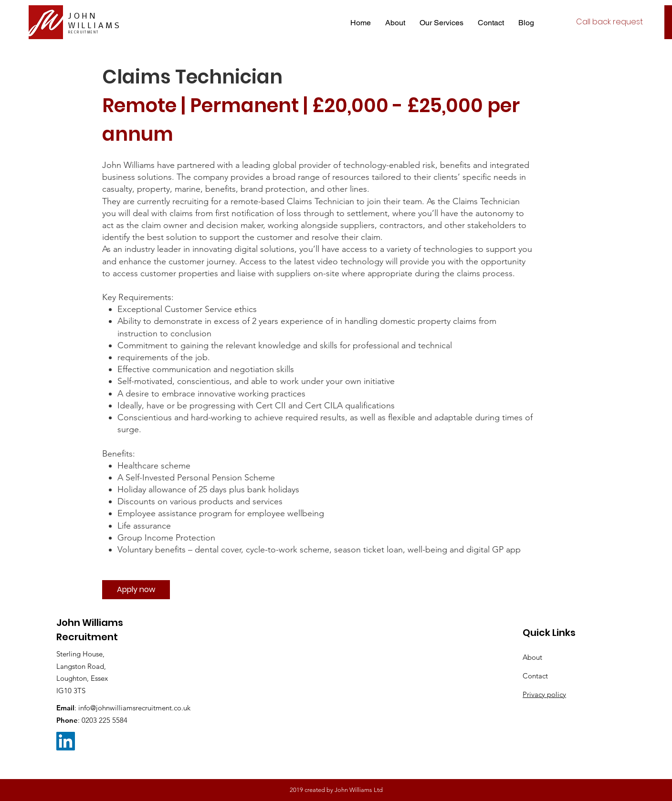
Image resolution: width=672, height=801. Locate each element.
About (532, 657)
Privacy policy (544, 694)
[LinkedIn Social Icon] (66, 741)
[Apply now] (136, 590)
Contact (535, 676)
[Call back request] (609, 22)
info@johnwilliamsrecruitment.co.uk (134, 708)
